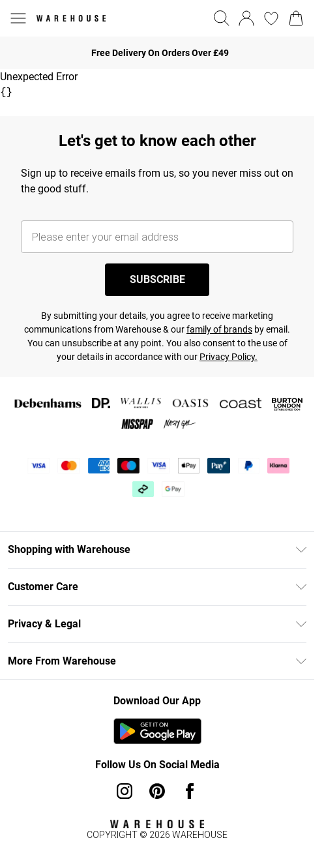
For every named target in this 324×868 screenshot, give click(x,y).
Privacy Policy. (228, 357)
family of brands (219, 329)
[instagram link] (125, 791)
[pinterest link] (157, 791)
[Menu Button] (18, 18)
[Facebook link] (190, 791)
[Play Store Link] (157, 731)
